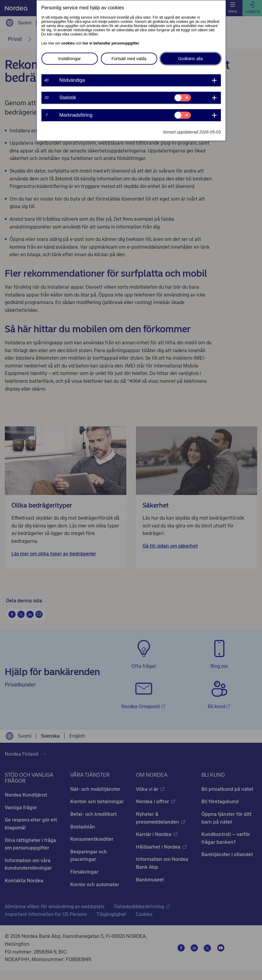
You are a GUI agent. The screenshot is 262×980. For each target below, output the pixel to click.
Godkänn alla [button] (190, 59)
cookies (68, 43)
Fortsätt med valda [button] (129, 59)
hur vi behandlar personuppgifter (111, 43)
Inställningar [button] (70, 59)
